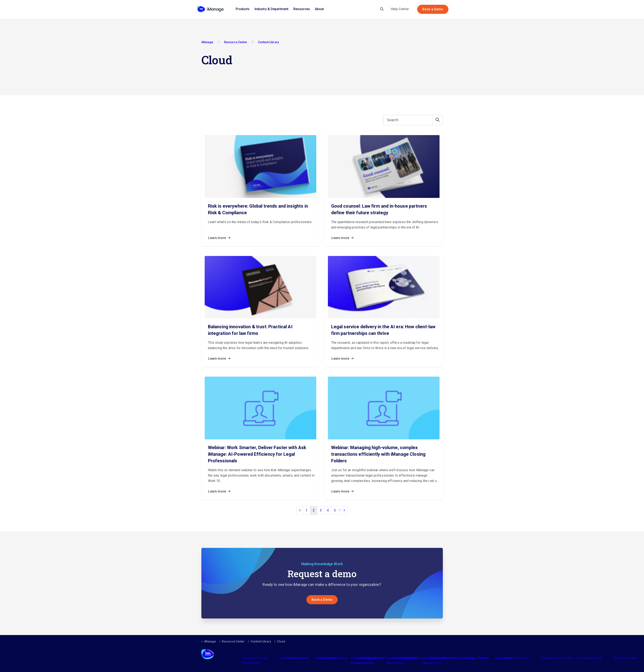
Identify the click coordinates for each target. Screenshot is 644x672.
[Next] (344, 511)
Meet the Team (453, 658)
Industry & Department (271, 9)
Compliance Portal (590, 658)
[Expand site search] (382, 9)
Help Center (400, 9)
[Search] (413, 120)
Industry (371, 658)
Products (243, 9)
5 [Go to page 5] (335, 511)
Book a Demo (433, 9)
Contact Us (522, 658)
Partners (330, 658)
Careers (484, 658)
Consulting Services (297, 658)
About (319, 9)
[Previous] (300, 511)
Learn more (221, 238)
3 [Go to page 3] (321, 511)
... (340, 509)
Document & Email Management (254, 661)
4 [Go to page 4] (328, 511)
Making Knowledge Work (557, 658)
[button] (438, 120)
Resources (302, 9)
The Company (416, 658)
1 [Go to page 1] (306, 511)
